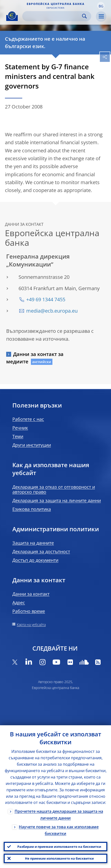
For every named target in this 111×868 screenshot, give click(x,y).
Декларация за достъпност (41, 551)
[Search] (53, 16)
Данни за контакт (31, 594)
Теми (18, 436)
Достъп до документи (35, 560)
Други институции (32, 445)
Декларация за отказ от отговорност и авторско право (54, 489)
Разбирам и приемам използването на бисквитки (59, 847)
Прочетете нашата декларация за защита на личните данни (59, 815)
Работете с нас (28, 419)
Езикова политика (32, 509)
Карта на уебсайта (31, 625)
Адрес (19, 602)
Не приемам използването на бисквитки (59, 858)
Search (84, 16)
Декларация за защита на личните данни (57, 500)
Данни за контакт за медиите (35, 358)
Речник (20, 428)
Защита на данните (33, 543)
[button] (101, 6)
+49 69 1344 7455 (46, 299)
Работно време (29, 611)
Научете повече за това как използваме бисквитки (59, 830)
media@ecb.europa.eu (52, 311)
